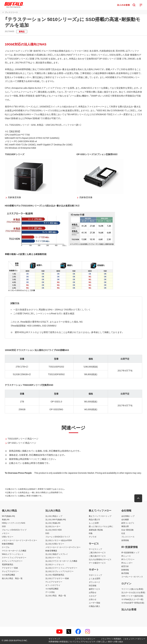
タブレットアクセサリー (12, 561)
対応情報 (93, 585)
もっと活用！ (94, 523)
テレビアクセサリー (10, 571)
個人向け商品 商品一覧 (12, 578)
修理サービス (94, 589)
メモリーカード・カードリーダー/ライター (19, 540)
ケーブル (6, 547)
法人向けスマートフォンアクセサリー (61, 568)
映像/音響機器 (8, 544)
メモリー (6, 533)
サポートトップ (95, 575)
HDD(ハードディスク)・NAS (14, 523)
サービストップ (95, 549)
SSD (4, 526)
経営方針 (125, 566)
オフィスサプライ (53, 585)
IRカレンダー (127, 563)
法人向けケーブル (53, 557)
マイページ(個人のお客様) (132, 589)
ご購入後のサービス (97, 556)
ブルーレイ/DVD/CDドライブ (14, 530)
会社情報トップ (128, 516)
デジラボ (93, 537)
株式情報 (125, 573)
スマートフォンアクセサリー (14, 557)
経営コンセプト (128, 523)
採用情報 (125, 540)
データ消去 (50, 592)
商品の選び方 (94, 519)
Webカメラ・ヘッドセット (13, 554)
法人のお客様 (129, 609)
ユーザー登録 (94, 603)
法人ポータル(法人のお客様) (133, 592)
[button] (138, 498)
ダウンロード (94, 582)
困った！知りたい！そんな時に (101, 526)
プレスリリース (128, 537)
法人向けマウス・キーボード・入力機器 (61, 561)
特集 (91, 533)
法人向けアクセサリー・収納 (57, 578)
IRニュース (126, 556)
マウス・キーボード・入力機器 (14, 551)
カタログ (93, 596)
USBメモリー (8, 537)
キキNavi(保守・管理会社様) (133, 603)
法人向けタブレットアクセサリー (59, 571)
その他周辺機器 (8, 575)
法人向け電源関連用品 (55, 575)
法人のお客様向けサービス (100, 559)
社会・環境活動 (127, 530)
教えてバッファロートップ (100, 516)
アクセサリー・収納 (10, 568)
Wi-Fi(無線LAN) (8, 516)
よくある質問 (94, 578)
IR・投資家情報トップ (130, 552)
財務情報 (125, 570)
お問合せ (93, 592)
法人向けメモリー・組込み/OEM (59, 540)
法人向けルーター (53, 526)
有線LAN (6, 519)
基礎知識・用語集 (96, 530)
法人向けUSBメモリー (55, 544)
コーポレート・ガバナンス (132, 577)
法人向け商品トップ (54, 516)
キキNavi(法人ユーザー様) (132, 599)
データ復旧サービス (97, 563)
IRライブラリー (128, 559)
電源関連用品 (8, 564)
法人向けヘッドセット (55, 564)
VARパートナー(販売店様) (132, 596)
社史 (123, 533)
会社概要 (125, 519)
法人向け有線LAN (53, 523)
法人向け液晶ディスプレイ (57, 554)
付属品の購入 (94, 606)
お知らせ (93, 599)
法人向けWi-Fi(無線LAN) (56, 519)
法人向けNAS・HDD (54, 530)
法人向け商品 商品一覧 (56, 595)
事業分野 (125, 526)
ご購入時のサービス (97, 552)
